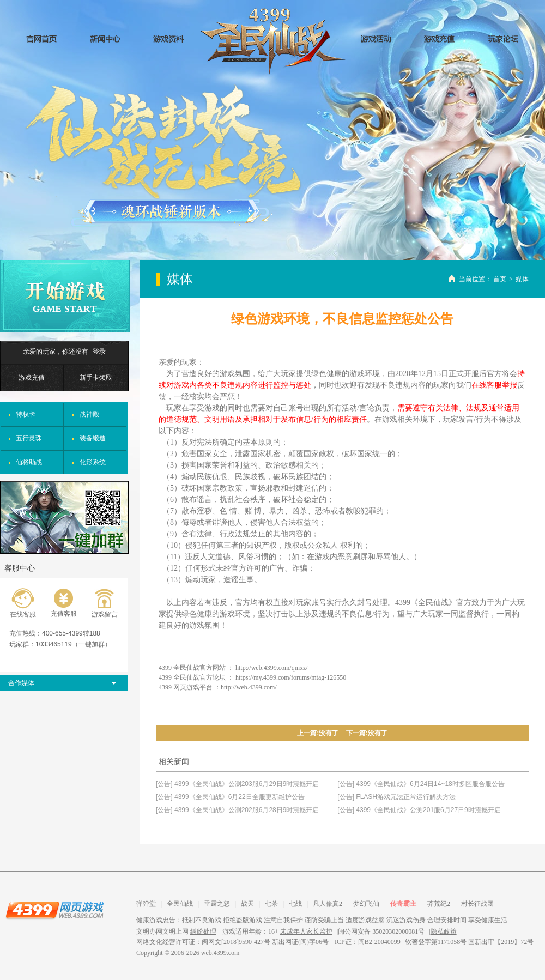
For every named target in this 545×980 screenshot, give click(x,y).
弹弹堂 (146, 904)
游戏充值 (32, 378)
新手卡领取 (96, 378)
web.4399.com (220, 953)
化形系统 (93, 462)
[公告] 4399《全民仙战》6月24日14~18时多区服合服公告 (421, 784)
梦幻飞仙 (366, 904)
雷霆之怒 (217, 904)
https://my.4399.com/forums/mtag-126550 (291, 677)
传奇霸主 (403, 904)
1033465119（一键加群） (73, 644)
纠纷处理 (203, 931)
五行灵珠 (29, 438)
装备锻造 (93, 438)
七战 (295, 904)
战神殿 (89, 414)
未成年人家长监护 (306, 931)
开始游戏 (65, 296)
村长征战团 (477, 904)
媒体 (522, 279)
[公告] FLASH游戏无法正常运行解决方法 (396, 797)
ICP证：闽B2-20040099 (368, 942)
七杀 (271, 904)
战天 (247, 904)
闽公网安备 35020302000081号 (381, 931)
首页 (500, 279)
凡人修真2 (328, 904)
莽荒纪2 (439, 904)
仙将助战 (29, 462)
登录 (99, 352)
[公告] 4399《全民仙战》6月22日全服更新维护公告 (230, 797)
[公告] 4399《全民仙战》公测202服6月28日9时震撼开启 (237, 810)
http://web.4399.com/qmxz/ (272, 668)
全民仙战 (273, 41)
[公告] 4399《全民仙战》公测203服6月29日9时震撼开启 (237, 784)
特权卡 (26, 414)
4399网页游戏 (55, 910)
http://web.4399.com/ (249, 687)
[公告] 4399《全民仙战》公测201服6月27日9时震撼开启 (419, 810)
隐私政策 (444, 931)
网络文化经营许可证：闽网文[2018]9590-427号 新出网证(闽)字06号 (233, 942)
